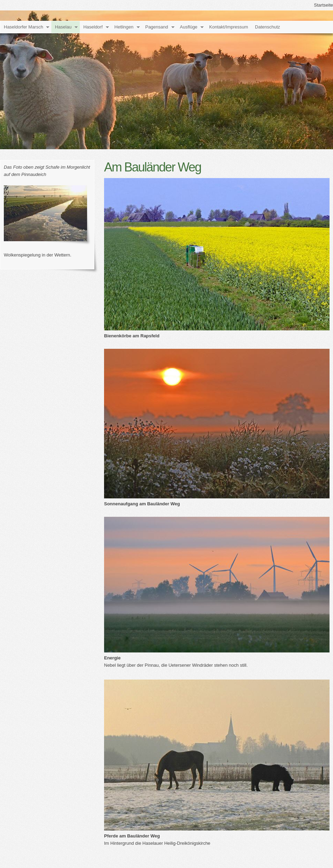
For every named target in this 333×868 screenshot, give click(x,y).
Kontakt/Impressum (229, 27)
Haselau (63, 27)
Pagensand (157, 27)
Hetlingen (124, 27)
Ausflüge (189, 27)
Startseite (323, 5)
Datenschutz (267, 27)
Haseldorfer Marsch (23, 27)
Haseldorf (93, 27)
